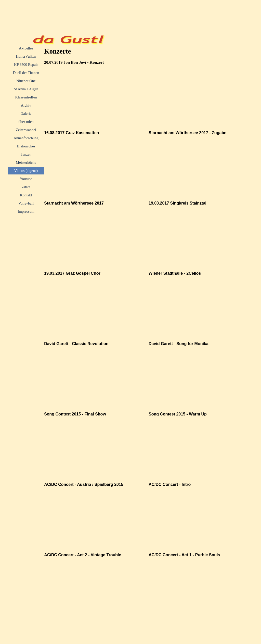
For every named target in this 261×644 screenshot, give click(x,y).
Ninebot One (26, 81)
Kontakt (26, 195)
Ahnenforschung (26, 138)
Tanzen (26, 154)
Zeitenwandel (26, 130)
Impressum (26, 211)
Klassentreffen (26, 97)
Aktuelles (26, 48)
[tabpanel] (95, 62)
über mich (26, 122)
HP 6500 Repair (26, 65)
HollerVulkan (26, 56)
